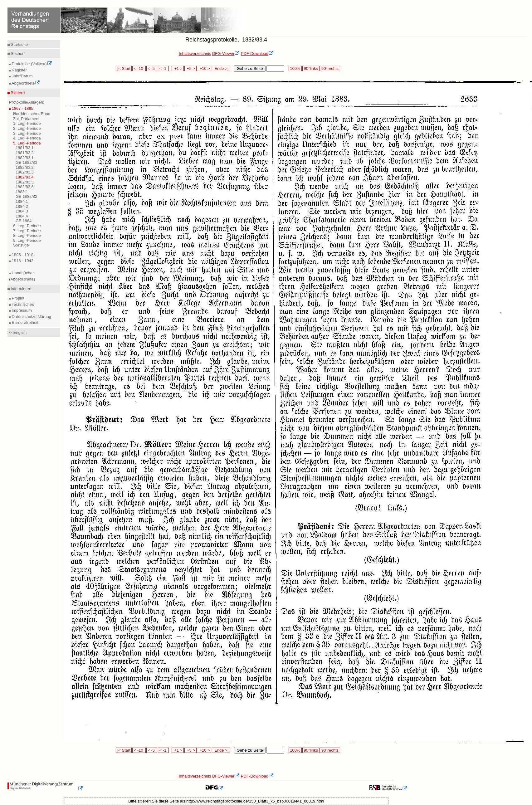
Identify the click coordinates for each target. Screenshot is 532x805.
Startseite (19, 44)
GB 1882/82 (26, 196)
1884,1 (22, 201)
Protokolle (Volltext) (31, 64)
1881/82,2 (25, 153)
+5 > (190, 68)
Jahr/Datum (22, 76)
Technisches (22, 304)
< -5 (152, 68)
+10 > (204, 68)
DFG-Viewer (226, 54)
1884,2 (22, 206)
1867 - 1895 (22, 108)
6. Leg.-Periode (27, 226)
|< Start (124, 68)
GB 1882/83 (26, 162)
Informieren (20, 289)
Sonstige (21, 245)
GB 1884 (24, 221)
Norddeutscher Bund (32, 114)
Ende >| (221, 68)
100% (295, 68)
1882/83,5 (25, 182)
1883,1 (22, 192)
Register (19, 70)
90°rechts (330, 68)
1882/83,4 (25, 177)
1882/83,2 (25, 167)
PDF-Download (257, 54)
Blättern (17, 93)
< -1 (164, 68)
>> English (17, 332)
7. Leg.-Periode (27, 231)
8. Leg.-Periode (27, 235)
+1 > (178, 68)
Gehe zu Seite (250, 68)
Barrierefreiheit (24, 322)
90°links (311, 68)
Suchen (17, 54)
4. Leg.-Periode (27, 138)
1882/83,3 (25, 172)
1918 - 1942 (22, 261)
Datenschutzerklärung (31, 317)
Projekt (17, 298)
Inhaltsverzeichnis (195, 54)
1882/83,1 (25, 158)
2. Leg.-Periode (27, 128)
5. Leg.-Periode (27, 143)
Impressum (21, 310)
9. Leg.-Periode (27, 240)
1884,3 (22, 211)
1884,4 (22, 216)
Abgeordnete (25, 83)
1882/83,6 (25, 187)
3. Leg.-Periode (27, 133)
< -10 (139, 68)
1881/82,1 (25, 148)
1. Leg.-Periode (27, 123)
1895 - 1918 (22, 255)
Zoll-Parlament (26, 119)
